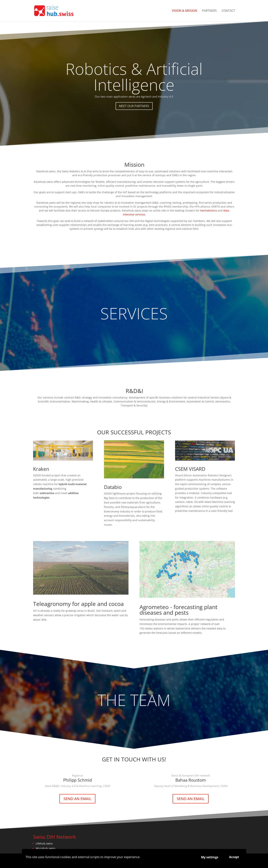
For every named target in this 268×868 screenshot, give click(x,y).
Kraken (41, 469)
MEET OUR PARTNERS (134, 116)
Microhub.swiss (46, 848)
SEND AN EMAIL (77, 799)
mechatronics (208, 210)
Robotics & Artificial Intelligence (134, 87)
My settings (210, 857)
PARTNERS (209, 11)
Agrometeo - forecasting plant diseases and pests (179, 610)
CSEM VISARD (190, 469)
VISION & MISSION (184, 11)
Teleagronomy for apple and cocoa (78, 604)
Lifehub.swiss (44, 843)
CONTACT (228, 11)
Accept (234, 857)
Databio (113, 487)
